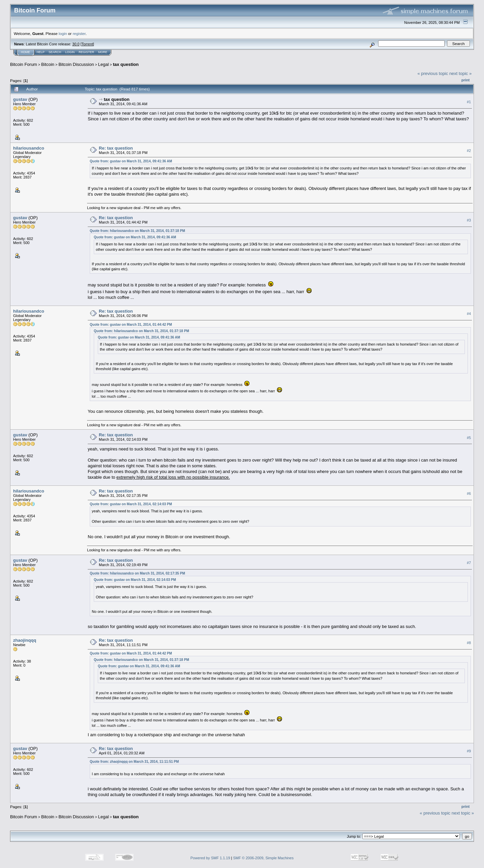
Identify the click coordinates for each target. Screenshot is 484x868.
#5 (469, 438)
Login (70, 52)
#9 (469, 751)
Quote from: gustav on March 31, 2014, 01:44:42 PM (131, 325)
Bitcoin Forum (24, 64)
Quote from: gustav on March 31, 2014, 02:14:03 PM (131, 504)
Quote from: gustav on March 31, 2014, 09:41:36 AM (131, 161)
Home (25, 52)
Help (41, 52)
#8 (469, 643)
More (103, 52)
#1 (469, 102)
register (79, 33)
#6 (469, 494)
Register (86, 52)
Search (55, 52)
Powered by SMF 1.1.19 (210, 858)
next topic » (461, 73)
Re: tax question (116, 148)
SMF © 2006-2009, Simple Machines (264, 858)
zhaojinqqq (25, 640)
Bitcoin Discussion (76, 64)
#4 (469, 314)
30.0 (76, 44)
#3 (469, 221)
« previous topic (433, 73)
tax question (126, 64)
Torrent (87, 44)
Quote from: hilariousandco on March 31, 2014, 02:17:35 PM (137, 573)
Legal (104, 64)
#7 (469, 563)
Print (466, 80)
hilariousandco (29, 148)
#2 (469, 151)
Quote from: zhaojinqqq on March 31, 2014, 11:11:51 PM (134, 762)
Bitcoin (48, 64)
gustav (20, 99)
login (63, 33)
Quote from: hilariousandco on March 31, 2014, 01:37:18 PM (137, 231)
